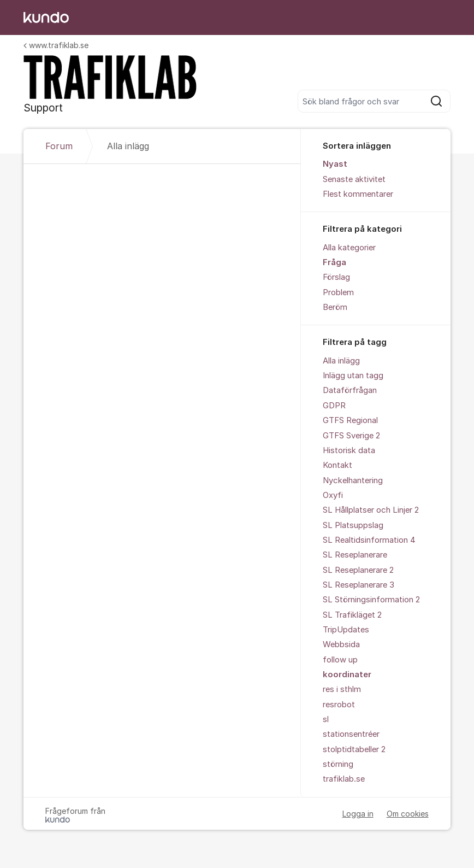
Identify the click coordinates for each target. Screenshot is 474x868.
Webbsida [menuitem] (341, 644)
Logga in (358, 814)
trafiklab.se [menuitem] (344, 779)
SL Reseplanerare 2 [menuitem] (358, 570)
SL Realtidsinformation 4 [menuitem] (369, 540)
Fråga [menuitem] (334, 262)
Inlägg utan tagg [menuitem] (353, 376)
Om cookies (408, 814)
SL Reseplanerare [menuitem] (355, 555)
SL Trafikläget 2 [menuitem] (352, 615)
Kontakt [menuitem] (337, 465)
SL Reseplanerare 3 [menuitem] (359, 585)
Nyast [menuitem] (335, 164)
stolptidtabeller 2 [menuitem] (354, 749)
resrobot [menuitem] (339, 705)
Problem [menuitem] (338, 292)
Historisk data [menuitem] (349, 450)
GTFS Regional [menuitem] (350, 420)
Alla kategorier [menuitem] (349, 248)
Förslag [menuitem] (336, 277)
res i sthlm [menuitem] (342, 689)
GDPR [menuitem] (334, 406)
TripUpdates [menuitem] (346, 630)
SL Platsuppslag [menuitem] (353, 525)
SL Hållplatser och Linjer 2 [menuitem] (371, 510)
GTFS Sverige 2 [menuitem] (351, 436)
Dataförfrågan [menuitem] (350, 390)
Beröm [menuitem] (335, 307)
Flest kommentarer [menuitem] (358, 194)
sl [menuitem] (326, 719)
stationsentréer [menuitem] (351, 734)
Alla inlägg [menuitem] (341, 361)
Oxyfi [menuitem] (333, 495)
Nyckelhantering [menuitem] (353, 480)
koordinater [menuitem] (347, 675)
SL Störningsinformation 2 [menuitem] (371, 600)
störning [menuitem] (338, 764)
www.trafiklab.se (56, 45)
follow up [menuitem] (340, 660)
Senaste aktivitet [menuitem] (354, 179)
